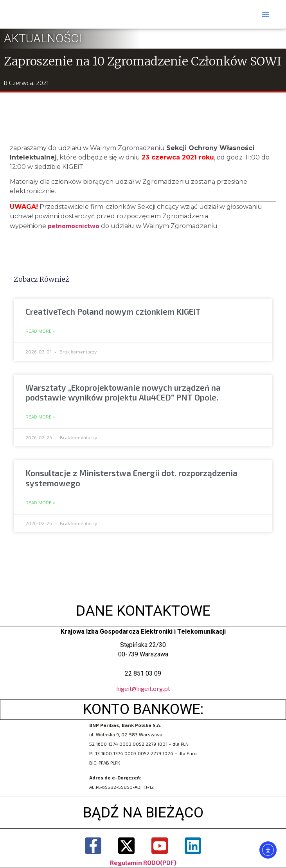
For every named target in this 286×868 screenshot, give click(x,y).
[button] (266, 14)
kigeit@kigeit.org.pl (143, 688)
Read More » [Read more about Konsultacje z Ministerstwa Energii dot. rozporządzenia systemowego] (40, 503)
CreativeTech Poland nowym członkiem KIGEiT (113, 311)
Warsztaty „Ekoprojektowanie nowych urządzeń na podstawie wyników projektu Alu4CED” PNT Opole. (123, 392)
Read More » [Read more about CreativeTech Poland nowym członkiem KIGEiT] (40, 331)
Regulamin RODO (135, 862)
